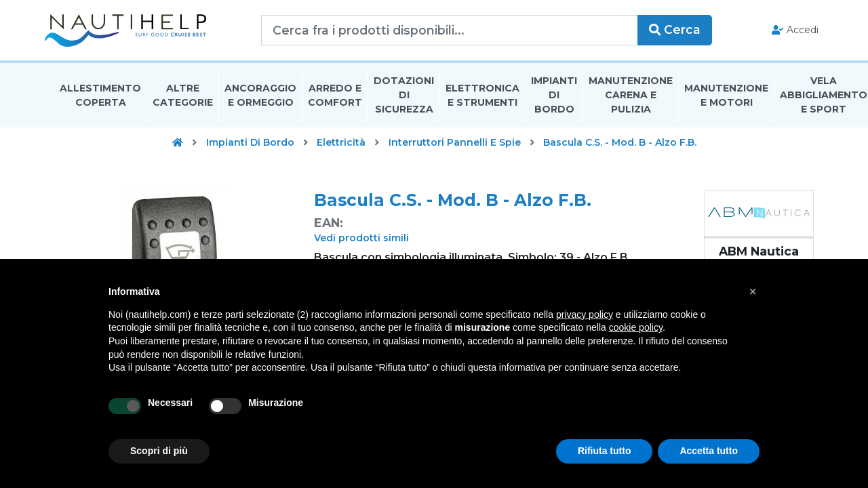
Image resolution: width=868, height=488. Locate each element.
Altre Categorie (183, 97)
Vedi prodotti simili (361, 241)
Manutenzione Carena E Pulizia (631, 98)
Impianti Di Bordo (554, 98)
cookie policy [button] (636, 327)
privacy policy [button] (585, 314)
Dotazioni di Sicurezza (404, 98)
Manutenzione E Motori (726, 97)
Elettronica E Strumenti (482, 97)
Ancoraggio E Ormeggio (260, 97)
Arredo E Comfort (335, 97)
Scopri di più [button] (159, 451)
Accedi (786, 31)
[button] (753, 291)
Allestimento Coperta (100, 97)
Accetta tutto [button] (709, 451)
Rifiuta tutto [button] (605, 451)
